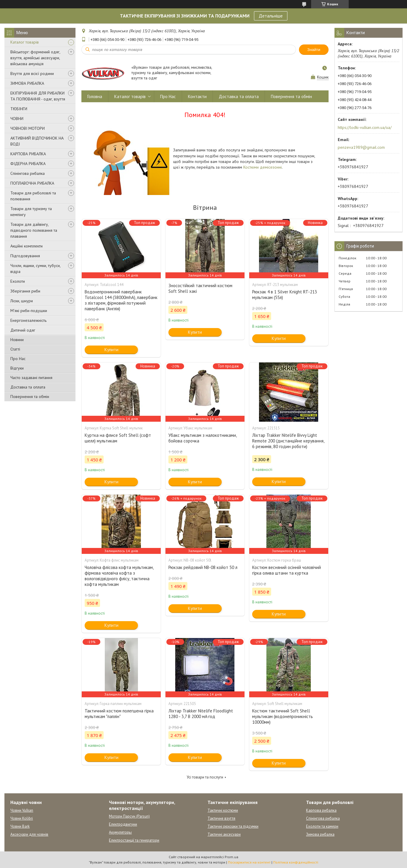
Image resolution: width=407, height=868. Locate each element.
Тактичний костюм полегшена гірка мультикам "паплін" (119, 714)
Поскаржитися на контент (249, 862)
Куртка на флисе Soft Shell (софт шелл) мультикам (118, 438)
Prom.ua (231, 857)
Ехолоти (18, 281)
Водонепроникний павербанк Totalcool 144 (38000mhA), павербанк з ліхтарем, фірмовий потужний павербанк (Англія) (121, 300)
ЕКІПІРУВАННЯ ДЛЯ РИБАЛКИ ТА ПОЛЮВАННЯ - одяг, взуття (38, 96)
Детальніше (271, 16)
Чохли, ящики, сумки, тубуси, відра (35, 268)
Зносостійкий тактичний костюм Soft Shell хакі (200, 288)
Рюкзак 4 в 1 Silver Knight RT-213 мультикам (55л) (285, 295)
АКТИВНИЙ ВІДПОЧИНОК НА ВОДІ (37, 141)
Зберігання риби (25, 291)
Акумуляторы (120, 832)
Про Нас (18, 359)
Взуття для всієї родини (32, 73)
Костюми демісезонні (263, 167)
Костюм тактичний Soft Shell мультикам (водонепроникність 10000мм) (283, 716)
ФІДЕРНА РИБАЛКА (28, 164)
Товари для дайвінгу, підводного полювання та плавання (34, 230)
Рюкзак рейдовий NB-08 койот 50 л (203, 567)
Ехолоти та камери (322, 826)
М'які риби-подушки (29, 311)
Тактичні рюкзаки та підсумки (233, 826)
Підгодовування (25, 256)
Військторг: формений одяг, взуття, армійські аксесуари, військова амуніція (35, 58)
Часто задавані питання (31, 378)
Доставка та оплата (28, 387)
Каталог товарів (25, 42)
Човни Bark (20, 826)
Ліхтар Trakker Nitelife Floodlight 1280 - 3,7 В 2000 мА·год (201, 714)
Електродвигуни (123, 824)
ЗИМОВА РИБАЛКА (27, 83)
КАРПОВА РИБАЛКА (28, 154)
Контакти (197, 96)
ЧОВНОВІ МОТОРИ (28, 128)
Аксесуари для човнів (29, 834)
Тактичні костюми (223, 810)
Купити (111, 350)
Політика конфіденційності (296, 862)
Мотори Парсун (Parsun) (129, 816)
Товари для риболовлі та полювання (33, 196)
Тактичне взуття (221, 818)
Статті (15, 349)
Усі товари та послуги (205, 777)
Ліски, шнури (22, 301)
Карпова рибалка (321, 810)
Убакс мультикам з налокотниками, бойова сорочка (202, 438)
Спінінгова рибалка (28, 173)
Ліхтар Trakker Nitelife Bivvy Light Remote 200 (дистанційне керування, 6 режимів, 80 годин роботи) (288, 441)
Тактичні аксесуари (224, 834)
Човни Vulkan (22, 810)
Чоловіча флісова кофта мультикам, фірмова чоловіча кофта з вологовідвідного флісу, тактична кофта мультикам (119, 576)
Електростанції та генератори (134, 840)
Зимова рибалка (320, 834)
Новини (17, 340)
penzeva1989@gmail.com (361, 147)
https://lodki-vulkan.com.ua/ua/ (365, 127)
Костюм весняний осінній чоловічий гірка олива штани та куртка (287, 570)
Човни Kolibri (22, 818)
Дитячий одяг (23, 330)
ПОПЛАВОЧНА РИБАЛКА (32, 183)
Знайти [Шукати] (314, 50)
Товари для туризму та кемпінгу (31, 212)
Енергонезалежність (28, 320)
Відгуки (17, 368)
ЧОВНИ (17, 119)
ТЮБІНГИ (19, 109)
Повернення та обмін (30, 397)
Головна (95, 96)
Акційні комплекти (26, 246)
